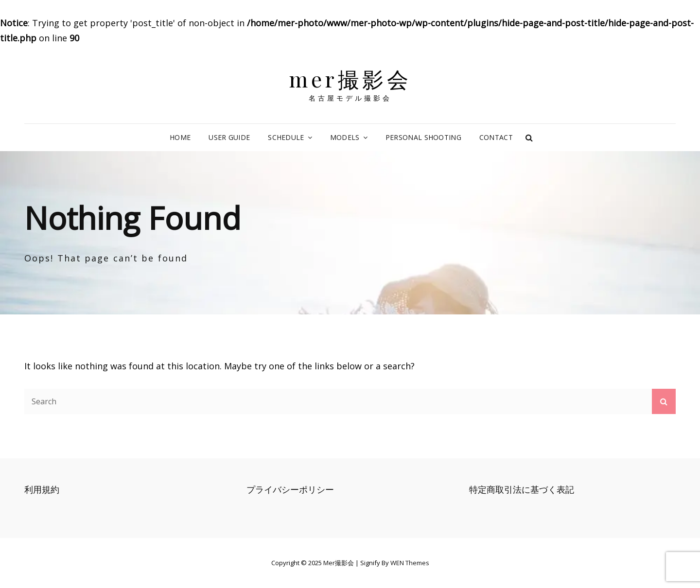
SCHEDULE (286, 137)
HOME (180, 137)
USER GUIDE (229, 137)
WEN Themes (410, 563)
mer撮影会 (350, 78)
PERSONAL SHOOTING (423, 137)
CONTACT (496, 137)
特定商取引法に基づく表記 (522, 489)
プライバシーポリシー (290, 489)
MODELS (345, 137)
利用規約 (42, 489)
